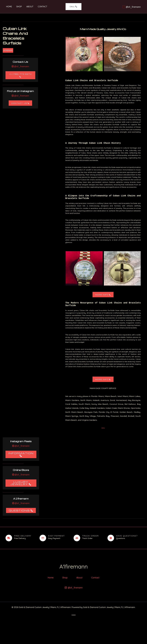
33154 (103, 428)
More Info (102, 295)
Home (8, 7)
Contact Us (19, 103)
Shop (18, 7)
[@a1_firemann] (132, 7)
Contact (41, 7)
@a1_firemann (21, 66)
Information (21, 453)
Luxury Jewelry (19, 483)
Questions (19, 510)
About (28, 7)
